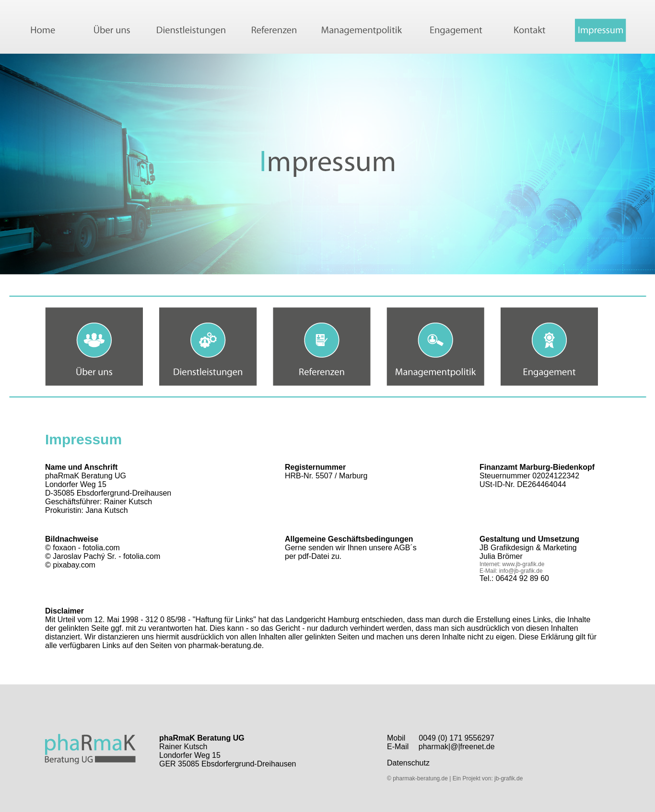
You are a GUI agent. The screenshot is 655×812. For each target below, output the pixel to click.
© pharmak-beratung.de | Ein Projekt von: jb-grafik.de (455, 778)
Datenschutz (408, 763)
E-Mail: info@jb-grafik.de (511, 571)
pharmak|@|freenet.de (457, 747)
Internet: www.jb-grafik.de (512, 564)
